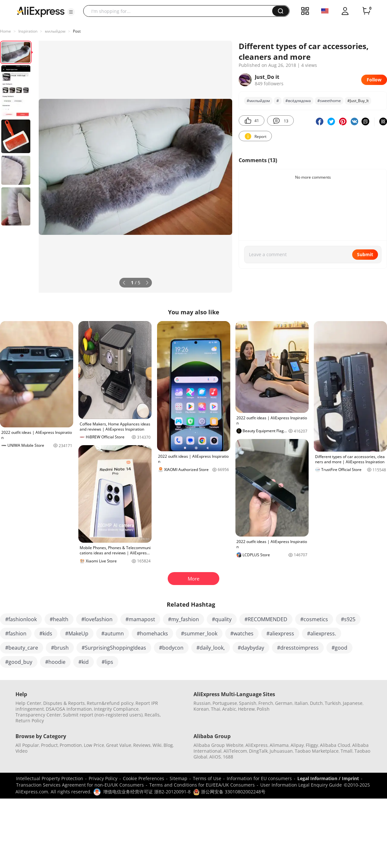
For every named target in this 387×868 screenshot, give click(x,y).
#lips (107, 662)
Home (5, 31)
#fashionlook (21, 619)
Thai (216, 709)
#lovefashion (97, 619)
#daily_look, (211, 648)
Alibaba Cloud (335, 745)
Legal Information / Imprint (328, 778)
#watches (242, 633)
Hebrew (246, 709)
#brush (60, 648)
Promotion (71, 745)
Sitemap (179, 778)
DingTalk (258, 751)
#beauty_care (22, 648)
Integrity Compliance (116, 709)
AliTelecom (235, 751)
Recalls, (153, 715)
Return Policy (30, 721)
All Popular (27, 745)
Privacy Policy (103, 778)
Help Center (28, 703)
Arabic (229, 709)
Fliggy (312, 745)
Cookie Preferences (144, 778)
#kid (84, 662)
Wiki (157, 745)
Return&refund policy (110, 703)
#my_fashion (184, 619)
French (266, 703)
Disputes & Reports (64, 703)
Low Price (94, 745)
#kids (46, 633)
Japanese (353, 703)
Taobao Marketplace (317, 751)
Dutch (316, 703)
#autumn (113, 633)
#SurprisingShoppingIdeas (114, 648)
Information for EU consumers (259, 778)
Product (49, 745)
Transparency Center (38, 715)
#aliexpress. (322, 633)
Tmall (347, 751)
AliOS (215, 757)
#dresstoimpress (298, 648)
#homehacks (152, 633)
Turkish (333, 703)
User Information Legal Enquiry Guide (301, 785)
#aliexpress (280, 633)
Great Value (119, 745)
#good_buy (19, 662)
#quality (222, 619)
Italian (301, 703)
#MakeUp (77, 633)
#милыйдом (258, 101)
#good (339, 648)
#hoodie (55, 662)
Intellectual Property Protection (50, 778)
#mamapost (140, 619)
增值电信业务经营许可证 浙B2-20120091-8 (147, 792)
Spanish (248, 703)
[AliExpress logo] (41, 11)
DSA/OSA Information (69, 709)
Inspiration (28, 31)
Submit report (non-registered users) (103, 715)
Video (21, 751)
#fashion (16, 633)
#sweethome (329, 101)
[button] (71, 12)
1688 (228, 757)
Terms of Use (207, 778)
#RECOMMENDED (266, 619)
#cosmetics (314, 619)
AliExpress (257, 745)
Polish (263, 709)
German (284, 703)
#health (59, 619)
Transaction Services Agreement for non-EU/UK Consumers (80, 785)
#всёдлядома (298, 101)
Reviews (142, 745)
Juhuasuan (281, 751)
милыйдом (55, 31)
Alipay (297, 745)
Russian (202, 703)
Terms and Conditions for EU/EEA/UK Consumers (202, 785)
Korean (201, 709)
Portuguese (225, 703)
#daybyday (251, 648)
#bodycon (171, 648)
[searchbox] (180, 11)
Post (77, 31)
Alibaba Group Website (218, 745)
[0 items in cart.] (366, 11)
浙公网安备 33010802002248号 (229, 792)
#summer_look (199, 633)
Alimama (279, 745)
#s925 (348, 619)
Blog (168, 745)
